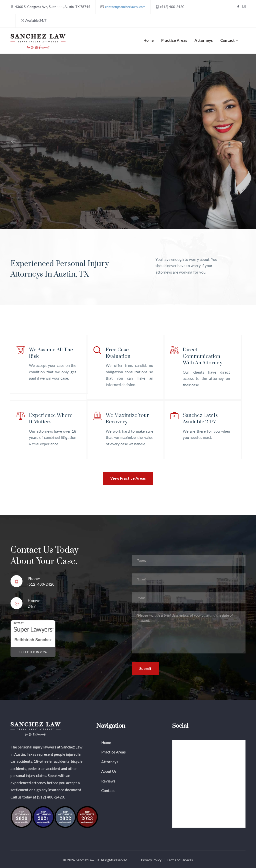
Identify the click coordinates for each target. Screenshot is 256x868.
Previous (13, 141)
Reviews (108, 781)
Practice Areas (174, 40)
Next (243, 141)
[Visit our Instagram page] (244, 7)
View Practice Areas (128, 478)
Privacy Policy (151, 860)
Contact (108, 790)
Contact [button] (227, 40)
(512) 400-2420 (50, 797)
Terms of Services (180, 860)
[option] (128, 141)
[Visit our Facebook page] (238, 7)
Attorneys (204, 40)
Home (149, 40)
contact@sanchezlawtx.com (125, 7)
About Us (109, 771)
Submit (145, 668)
